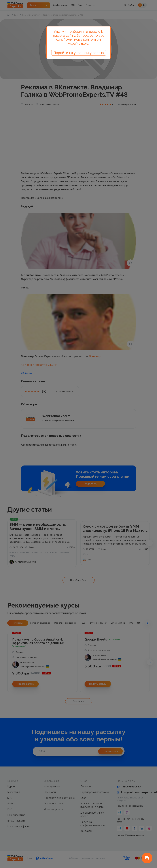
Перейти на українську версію (79, 53)
